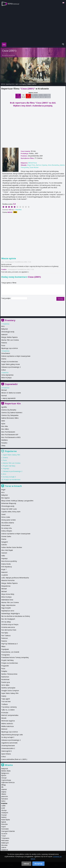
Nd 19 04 (28, 96)
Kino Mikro (5, 429)
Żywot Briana (6, 754)
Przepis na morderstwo (10, 362)
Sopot (4, 827)
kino (13, 3)
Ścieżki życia (6, 682)
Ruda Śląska (6, 820)
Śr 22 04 (43, 96)
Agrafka (4, 407)
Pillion (3, 646)
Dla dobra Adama (8, 523)
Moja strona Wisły (8, 594)
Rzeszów (4, 824)
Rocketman (5, 679)
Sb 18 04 (23, 96)
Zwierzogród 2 (6, 751)
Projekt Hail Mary (9, 466)
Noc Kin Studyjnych (8, 619)
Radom (4, 817)
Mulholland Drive (7, 600)
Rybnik (4, 822)
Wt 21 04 (38, 96)
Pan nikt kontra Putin (9, 630)
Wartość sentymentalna (10, 715)
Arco (3, 326)
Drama (4, 359)
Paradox (4, 443)
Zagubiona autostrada (9, 743)
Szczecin (4, 834)
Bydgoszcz (5, 773)
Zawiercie (5, 850)
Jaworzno (5, 796)
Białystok (5, 769)
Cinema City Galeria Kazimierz (12, 413)
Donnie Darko (6, 536)
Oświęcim (5, 813)
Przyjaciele (5, 666)
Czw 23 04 (48, 96)
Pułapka (4, 671)
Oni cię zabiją (6, 622)
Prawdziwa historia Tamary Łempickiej (15, 657)
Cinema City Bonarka (9, 410)
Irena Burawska (53, 165)
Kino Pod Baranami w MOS (11, 437)
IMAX (3, 421)
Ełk (2, 787)
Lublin (3, 806)
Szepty (4, 696)
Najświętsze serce (8, 611)
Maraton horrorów (8, 580)
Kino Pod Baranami (8, 432)
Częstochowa (6, 780)
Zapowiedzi (11, 384)
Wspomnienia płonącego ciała (12, 735)
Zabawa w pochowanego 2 (11, 367)
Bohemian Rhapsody (9, 503)
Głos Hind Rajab (7, 550)
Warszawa (5, 840)
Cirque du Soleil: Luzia (9, 509)
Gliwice (4, 794)
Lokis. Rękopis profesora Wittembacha (15, 578)
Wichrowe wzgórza (8, 721)
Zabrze (4, 847)
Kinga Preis (31, 165)
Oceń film (19, 210)
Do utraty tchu (7, 528)
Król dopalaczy (7, 567)
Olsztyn (4, 810)
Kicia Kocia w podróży (9, 561)
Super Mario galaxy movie (11, 364)
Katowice (5, 799)
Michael (4, 390)
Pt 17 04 (18, 96)
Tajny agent (6, 699)
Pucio (3, 345)
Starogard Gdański (8, 831)
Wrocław (4, 845)
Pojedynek (5, 649)
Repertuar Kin (13, 403)
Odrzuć (26, 864)
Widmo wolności (7, 724)
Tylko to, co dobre (8, 710)
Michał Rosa (12, 55)
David (3, 514)
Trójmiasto (5, 838)
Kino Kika (5, 426)
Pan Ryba (5, 633)
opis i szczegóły (21, 84)
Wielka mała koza (7, 726)
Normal (4, 396)
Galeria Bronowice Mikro (10, 418)
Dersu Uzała (6, 517)
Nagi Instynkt (6, 608)
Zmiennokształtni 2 (8, 748)
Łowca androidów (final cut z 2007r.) (14, 759)
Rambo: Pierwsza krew (9, 674)
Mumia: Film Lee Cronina (10, 340)
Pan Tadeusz (6, 635)
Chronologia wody (8, 332)
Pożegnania (5, 655)
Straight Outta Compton (10, 691)
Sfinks (3, 446)
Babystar (5, 329)
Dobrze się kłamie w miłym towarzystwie (16, 356)
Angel (3, 490)
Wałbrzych (5, 843)
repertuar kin (10, 84)
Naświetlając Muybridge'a (10, 613)
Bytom (4, 775)
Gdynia (4, 792)
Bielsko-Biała (6, 771)
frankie (4, 269)
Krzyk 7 (4, 569)
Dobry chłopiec (7, 531)
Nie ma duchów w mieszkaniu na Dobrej (16, 616)
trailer (29, 84)
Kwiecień (4, 334)
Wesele (4, 718)
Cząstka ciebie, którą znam (11, 512)
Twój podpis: (6, 298)
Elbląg (3, 785)
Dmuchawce (6, 353)
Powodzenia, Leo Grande (10, 652)
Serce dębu (5, 685)
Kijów (3, 424)
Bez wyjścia (5, 498)
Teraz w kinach (13, 486)
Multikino (5, 440)
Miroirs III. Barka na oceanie (11, 393)
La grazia (5, 575)
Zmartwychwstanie (8, 746)
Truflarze (4, 704)
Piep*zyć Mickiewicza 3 (9, 644)
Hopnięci (6, 468)
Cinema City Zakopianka (10, 415)
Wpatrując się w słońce (10, 348)
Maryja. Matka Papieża (9, 337)
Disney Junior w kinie (8, 520)
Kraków (4, 803)
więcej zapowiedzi (9, 398)
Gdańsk (4, 789)
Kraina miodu (6, 564)
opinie (34, 84)
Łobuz (4, 370)
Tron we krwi (6, 701)
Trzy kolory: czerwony (9, 707)
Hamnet (4, 553)
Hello (3, 556)
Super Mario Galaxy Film (12, 455)
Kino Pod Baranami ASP (10, 435)
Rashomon (5, 677)
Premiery (10, 320)
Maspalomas (6, 586)
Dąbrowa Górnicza (8, 782)
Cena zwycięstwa (7, 375)
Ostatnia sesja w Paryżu (10, 624)
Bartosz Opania (41, 165)
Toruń (4, 836)
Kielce (3, 801)
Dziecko (4, 545)
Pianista (4, 343)
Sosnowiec (5, 829)
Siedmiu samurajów (8, 688)
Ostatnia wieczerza (8, 627)
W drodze (5, 713)
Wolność (4, 729)
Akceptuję (38, 864)
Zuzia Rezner (34, 167)
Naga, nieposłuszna (8, 605)
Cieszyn (4, 778)
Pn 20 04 (33, 96)
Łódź (3, 808)
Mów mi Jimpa (6, 378)
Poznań (4, 815)
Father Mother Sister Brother (12, 547)
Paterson (5, 638)
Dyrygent (5, 542)
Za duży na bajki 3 (9, 477)
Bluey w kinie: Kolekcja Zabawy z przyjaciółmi (17, 501)
